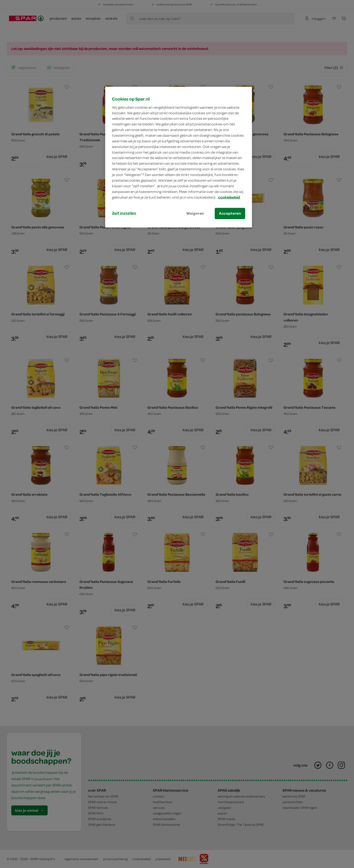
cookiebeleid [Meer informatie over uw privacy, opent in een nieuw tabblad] (229, 197)
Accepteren (230, 213)
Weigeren (195, 213)
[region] (179, 157)
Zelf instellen (124, 213)
